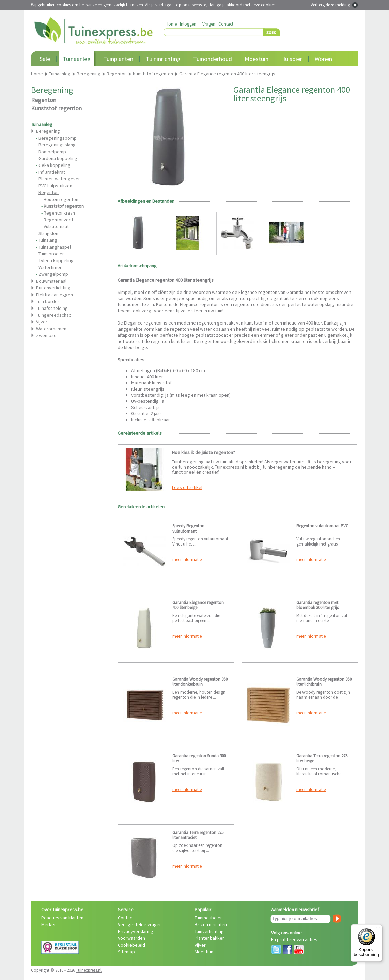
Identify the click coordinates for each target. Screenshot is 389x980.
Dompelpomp (52, 152)
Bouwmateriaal (51, 281)
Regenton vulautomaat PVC (322, 526)
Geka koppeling (55, 165)
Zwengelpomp (53, 274)
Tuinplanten (118, 59)
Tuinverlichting (209, 931)
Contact (226, 24)
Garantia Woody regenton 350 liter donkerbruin (200, 682)
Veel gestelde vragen (140, 924)
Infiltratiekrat (52, 172)
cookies (268, 5)
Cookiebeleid (131, 945)
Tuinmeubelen (209, 918)
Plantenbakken (210, 938)
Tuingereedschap (54, 315)
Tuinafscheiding (52, 308)
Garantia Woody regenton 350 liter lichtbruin (324, 682)
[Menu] (378, 929)
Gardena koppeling (58, 158)
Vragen (209, 24)
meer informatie (187, 560)
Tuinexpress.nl (89, 970)
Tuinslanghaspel (55, 247)
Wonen (323, 59)
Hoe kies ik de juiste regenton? (204, 452)
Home (171, 24)
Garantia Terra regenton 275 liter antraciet (198, 835)
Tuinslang (48, 240)
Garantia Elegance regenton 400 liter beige (198, 605)
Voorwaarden (131, 938)
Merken (49, 924)
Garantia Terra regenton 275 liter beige (322, 758)
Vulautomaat (56, 226)
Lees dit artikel (187, 487)
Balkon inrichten (211, 924)
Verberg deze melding (330, 5)
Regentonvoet (58, 220)
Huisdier (292, 59)
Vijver (42, 322)
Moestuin (256, 59)
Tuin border (48, 301)
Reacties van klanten (62, 918)
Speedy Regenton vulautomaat (188, 528)
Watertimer (50, 267)
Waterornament (52, 329)
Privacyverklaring (136, 931)
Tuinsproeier (51, 254)
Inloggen (188, 24)
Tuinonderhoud (213, 59)
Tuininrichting (163, 59)
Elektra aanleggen (55, 295)
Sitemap (126, 952)
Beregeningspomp (58, 138)
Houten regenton (61, 199)
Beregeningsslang (57, 145)
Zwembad (46, 335)
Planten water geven (60, 179)
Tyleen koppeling (56, 260)
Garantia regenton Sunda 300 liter (199, 758)
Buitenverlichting (53, 288)
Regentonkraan (59, 213)
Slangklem (49, 233)
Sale (45, 59)
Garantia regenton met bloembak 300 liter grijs (317, 605)
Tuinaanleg (77, 59)
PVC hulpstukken (55, 186)
